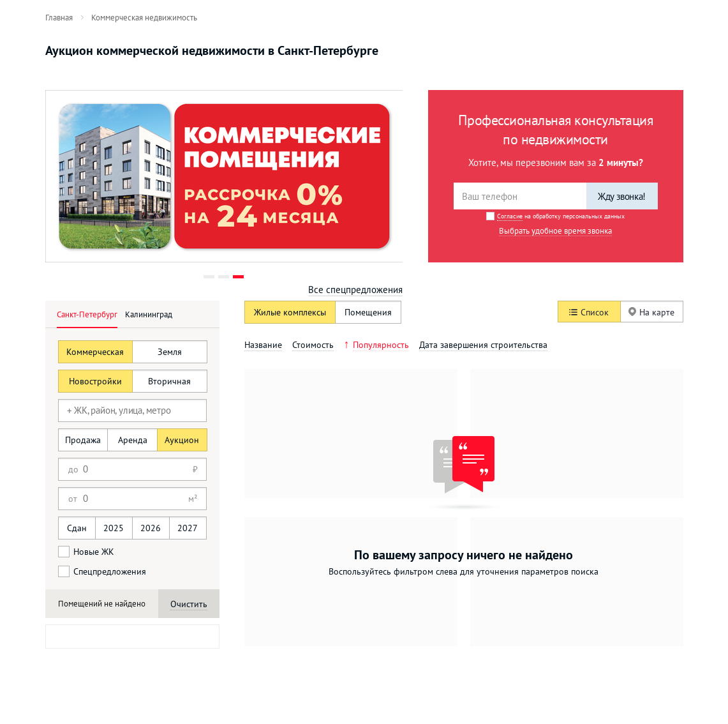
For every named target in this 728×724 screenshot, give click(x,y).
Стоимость (313, 345)
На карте (651, 312)
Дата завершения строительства (483, 345)
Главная (59, 17)
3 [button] (238, 277)
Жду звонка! (622, 196)
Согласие (510, 216)
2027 (188, 528)
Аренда (133, 440)
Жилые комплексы (290, 312)
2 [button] (224, 277)
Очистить (189, 604)
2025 (114, 528)
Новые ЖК (86, 552)
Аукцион (182, 440)
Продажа (83, 440)
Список (589, 312)
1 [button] (209, 277)
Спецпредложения (102, 571)
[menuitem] (59, 17)
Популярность (381, 345)
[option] (224, 176)
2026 (151, 528)
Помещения (368, 312)
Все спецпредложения (355, 290)
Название (263, 345)
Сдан (77, 528)
